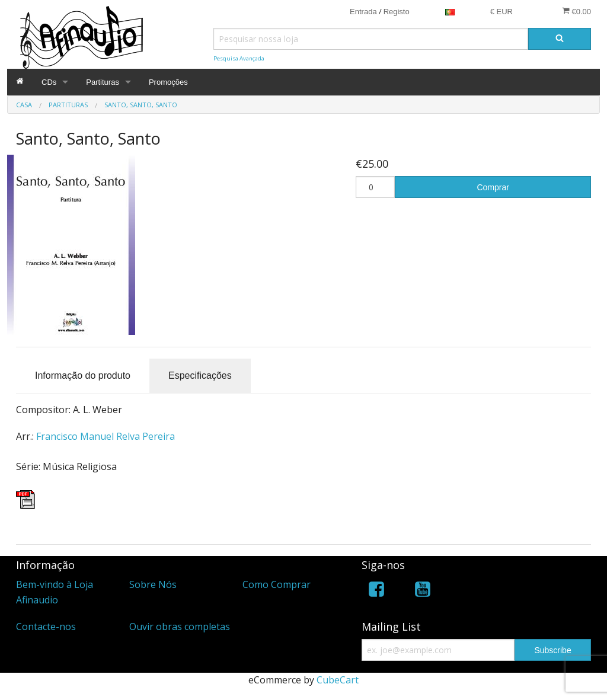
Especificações (200, 375)
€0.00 (576, 11)
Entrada (363, 12)
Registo (397, 12)
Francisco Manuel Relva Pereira (106, 436)
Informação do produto (83, 375)
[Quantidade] (375, 187)
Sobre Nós (153, 584)
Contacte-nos (46, 627)
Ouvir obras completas (180, 627)
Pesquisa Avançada (239, 58)
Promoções (168, 82)
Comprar (493, 187)
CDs (49, 82)
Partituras (103, 82)
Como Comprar (277, 584)
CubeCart (338, 680)
